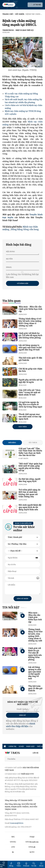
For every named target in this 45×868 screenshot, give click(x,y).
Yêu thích (33, 443)
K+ (13, 852)
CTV (13, 847)
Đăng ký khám (22, 599)
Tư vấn (34, 864)
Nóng (11, 864)
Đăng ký (22, 715)
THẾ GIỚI (40, 746)
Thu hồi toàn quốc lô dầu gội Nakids (30, 359)
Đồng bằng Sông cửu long (25, 229)
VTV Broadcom (32, 842)
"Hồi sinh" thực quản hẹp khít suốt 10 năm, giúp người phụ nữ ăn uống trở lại (30, 467)
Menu (41, 864)
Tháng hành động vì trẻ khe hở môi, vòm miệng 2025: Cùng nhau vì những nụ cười (30, 322)
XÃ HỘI (21, 746)
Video (19, 864)
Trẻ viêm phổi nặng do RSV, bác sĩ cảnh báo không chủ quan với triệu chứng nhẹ (29, 493)
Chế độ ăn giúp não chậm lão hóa (30, 370)
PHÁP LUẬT (30, 746)
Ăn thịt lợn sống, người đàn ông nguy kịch (30, 480)
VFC (13, 837)
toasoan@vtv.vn (17, 823)
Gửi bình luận (23, 283)
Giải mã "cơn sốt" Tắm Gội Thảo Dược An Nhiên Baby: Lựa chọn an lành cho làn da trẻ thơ (30, 452)
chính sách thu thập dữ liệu (21, 725)
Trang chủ (2, 864)
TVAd (32, 837)
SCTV (32, 852)
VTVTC (13, 842)
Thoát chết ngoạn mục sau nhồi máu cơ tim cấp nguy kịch (30, 417)
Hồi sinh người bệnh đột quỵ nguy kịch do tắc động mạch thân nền (30, 507)
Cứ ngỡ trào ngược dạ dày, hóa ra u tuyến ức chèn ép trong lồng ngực (30, 405)
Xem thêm (23, 427)
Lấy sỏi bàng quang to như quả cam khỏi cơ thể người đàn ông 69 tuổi (30, 348)
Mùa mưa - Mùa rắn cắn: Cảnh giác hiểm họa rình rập (30, 309)
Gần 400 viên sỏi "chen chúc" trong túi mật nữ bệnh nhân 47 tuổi (30, 392)
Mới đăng (12, 443)
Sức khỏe (20, 14)
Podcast (26, 864)
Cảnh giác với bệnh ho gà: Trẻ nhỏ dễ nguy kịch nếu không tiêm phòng (30, 335)
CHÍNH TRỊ (12, 746)
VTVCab (32, 847)
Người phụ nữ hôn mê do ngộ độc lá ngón (30, 381)
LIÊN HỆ (36, 753)
